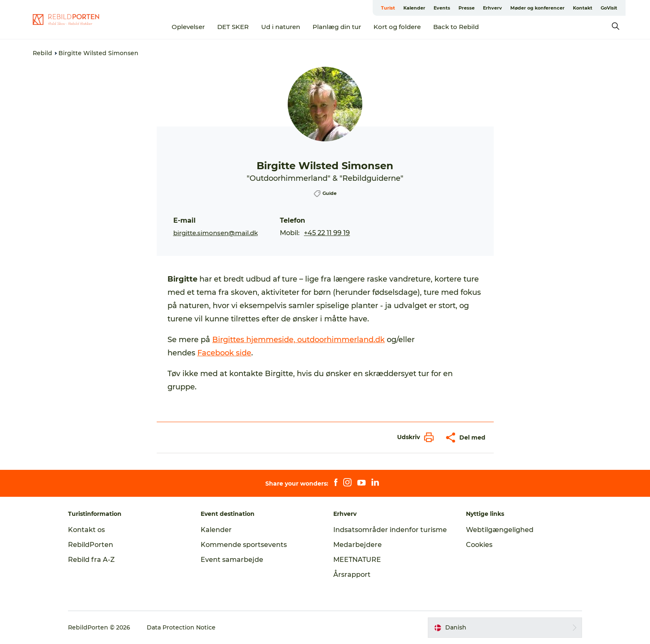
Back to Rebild (456, 27)
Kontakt (583, 8)
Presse (467, 8)
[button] (413, 437)
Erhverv (492, 8)
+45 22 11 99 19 (327, 233)
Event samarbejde (232, 560)
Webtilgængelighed (500, 530)
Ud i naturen (281, 27)
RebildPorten (91, 545)
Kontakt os (86, 530)
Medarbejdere (358, 545)
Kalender (414, 8)
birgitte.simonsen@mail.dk (216, 233)
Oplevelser (188, 27)
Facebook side (224, 353)
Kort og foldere (397, 27)
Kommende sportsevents (244, 545)
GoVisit (609, 8)
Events (442, 8)
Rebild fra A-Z (91, 560)
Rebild (42, 53)
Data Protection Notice (181, 627)
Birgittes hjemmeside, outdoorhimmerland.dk (298, 340)
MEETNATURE (357, 560)
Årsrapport (352, 575)
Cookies (479, 545)
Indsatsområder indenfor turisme (390, 530)
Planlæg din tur (337, 27)
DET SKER (233, 27)
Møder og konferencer (537, 8)
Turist (388, 8)
